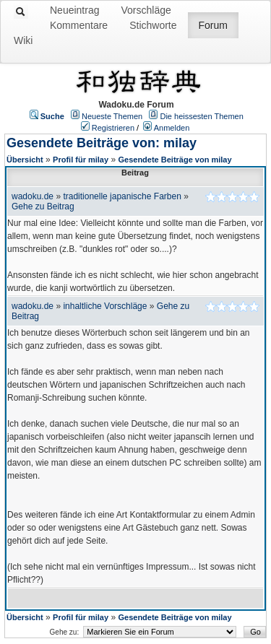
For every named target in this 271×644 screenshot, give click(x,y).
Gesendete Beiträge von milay (175, 160)
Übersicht (25, 160)
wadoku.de (33, 196)
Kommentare (79, 25)
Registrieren (113, 128)
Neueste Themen (112, 116)
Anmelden (172, 128)
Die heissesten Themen (201, 116)
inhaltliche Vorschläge (105, 306)
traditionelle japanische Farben (122, 196)
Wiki (23, 40)
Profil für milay (81, 160)
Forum (213, 25)
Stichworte (153, 25)
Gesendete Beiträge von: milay (102, 143)
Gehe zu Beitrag (43, 206)
